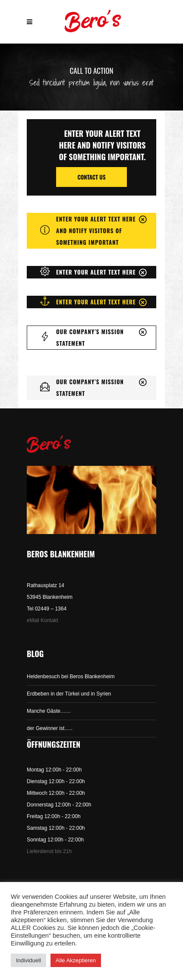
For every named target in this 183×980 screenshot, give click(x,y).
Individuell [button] (28, 960)
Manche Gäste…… (49, 711)
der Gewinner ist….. (50, 728)
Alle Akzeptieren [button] (76, 960)
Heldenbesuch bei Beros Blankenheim (71, 677)
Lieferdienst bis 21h (49, 851)
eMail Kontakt (43, 620)
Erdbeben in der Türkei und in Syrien (69, 694)
